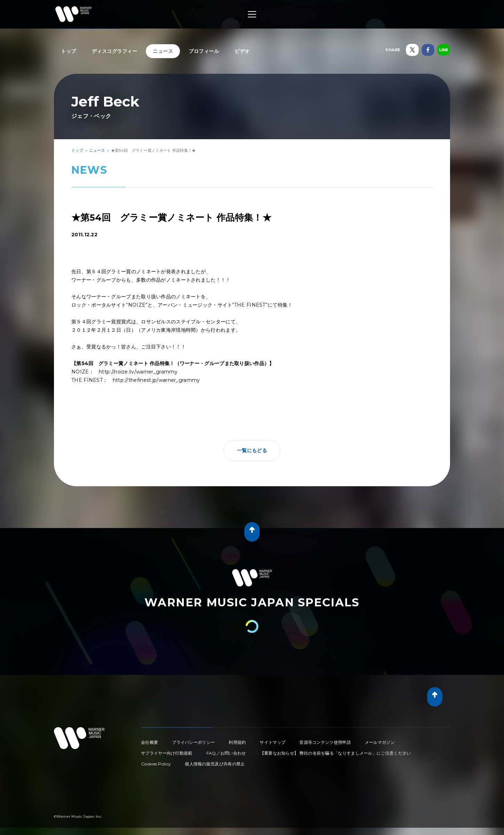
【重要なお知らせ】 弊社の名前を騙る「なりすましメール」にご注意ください (336, 753)
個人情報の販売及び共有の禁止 (215, 764)
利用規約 (237, 742)
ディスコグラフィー (115, 51)
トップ (69, 51)
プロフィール (204, 51)
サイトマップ (273, 742)
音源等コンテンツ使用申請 (325, 742)
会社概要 (149, 742)
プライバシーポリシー (193, 742)
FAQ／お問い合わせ (226, 753)
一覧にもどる (252, 450)
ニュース (163, 51)
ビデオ (242, 51)
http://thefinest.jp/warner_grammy (156, 380)
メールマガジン (380, 742)
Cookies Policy (156, 764)
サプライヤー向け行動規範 (167, 753)
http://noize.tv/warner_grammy (138, 372)
